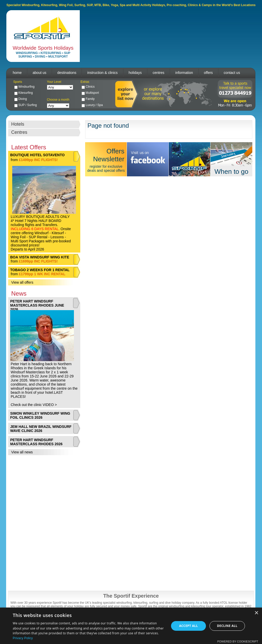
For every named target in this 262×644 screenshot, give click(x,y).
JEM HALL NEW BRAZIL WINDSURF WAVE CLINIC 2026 (41, 429)
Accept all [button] (189, 626)
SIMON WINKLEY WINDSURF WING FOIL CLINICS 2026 (40, 415)
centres (159, 73)
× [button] (256, 613)
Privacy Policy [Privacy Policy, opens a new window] (23, 638)
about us (40, 73)
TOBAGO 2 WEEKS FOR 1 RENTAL (40, 270)
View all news (22, 452)
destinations (67, 73)
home (17, 73)
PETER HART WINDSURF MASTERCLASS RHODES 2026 (36, 442)
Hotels (18, 124)
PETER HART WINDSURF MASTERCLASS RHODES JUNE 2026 (37, 305)
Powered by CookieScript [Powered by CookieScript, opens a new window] (238, 641)
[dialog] (131, 626)
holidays (135, 73)
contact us (232, 73)
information (184, 73)
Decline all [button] (227, 626)
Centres (19, 132)
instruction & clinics (102, 73)
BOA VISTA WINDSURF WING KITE (40, 257)
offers (208, 73)
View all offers (22, 282)
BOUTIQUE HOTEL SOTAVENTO (37, 155)
